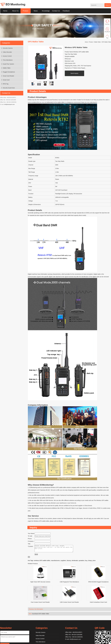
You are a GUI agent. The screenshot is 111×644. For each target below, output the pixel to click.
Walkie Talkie (7, 68)
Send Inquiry (74, 73)
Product (26, 11)
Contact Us (56, 11)
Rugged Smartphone (9, 72)
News (36, 11)
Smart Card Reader (9, 76)
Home (5, 11)
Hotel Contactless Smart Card (98, 604)
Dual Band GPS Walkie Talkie (41, 615)
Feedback (66, 11)
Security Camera (8, 48)
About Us (15, 11)
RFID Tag (6, 84)
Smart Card (6, 80)
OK (29, 558)
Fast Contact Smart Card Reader (40, 604)
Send (36, 556)
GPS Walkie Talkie (106, 42)
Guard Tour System (8, 64)
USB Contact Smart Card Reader (69, 604)
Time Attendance (8, 60)
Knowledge (46, 11)
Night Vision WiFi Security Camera (40, 583)
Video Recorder (7, 52)
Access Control (7, 56)
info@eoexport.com (9, 104)
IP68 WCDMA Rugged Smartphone (98, 583)
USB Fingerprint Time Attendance (69, 583)
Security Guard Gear (9, 88)
